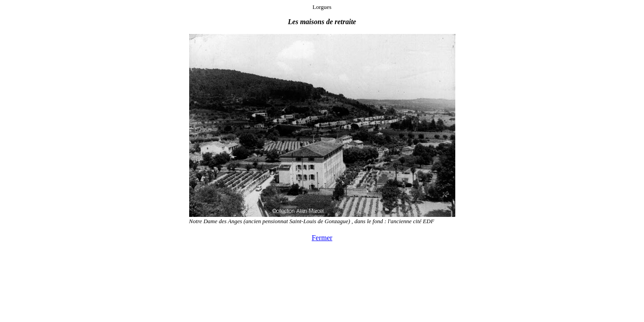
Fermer (322, 238)
